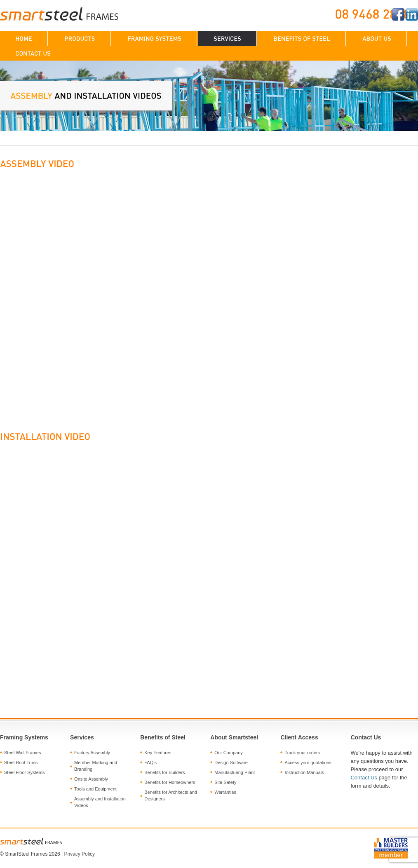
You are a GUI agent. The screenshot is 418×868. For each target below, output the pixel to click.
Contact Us (364, 778)
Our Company (228, 753)
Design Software (231, 762)
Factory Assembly (92, 753)
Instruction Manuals (304, 772)
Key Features (158, 753)
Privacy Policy (79, 854)
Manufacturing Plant (235, 772)
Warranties (225, 792)
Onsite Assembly (91, 779)
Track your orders (302, 753)
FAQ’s (150, 762)
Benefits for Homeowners (170, 782)
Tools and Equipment (95, 789)
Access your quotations (308, 762)
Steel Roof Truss (21, 762)
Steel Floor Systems (24, 772)
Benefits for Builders (164, 772)
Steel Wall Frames (22, 753)
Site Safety (225, 782)
